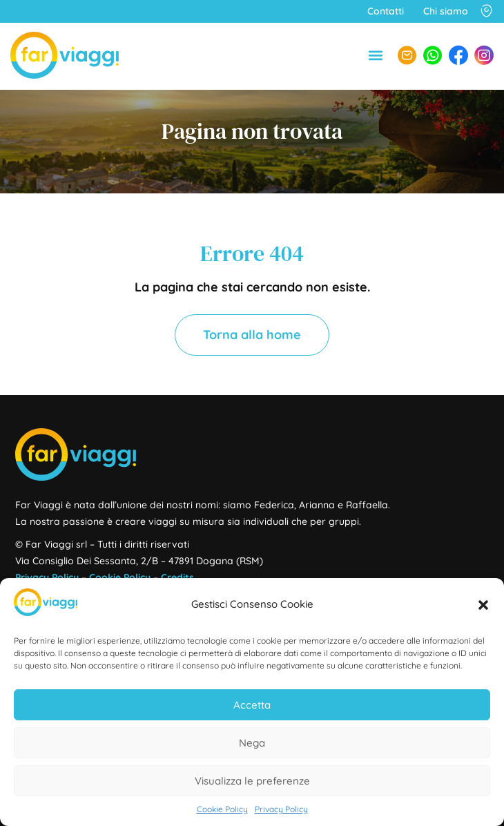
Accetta (252, 705)
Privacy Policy (281, 809)
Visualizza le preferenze (252, 781)
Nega (252, 743)
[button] (483, 605)
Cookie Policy (222, 809)
